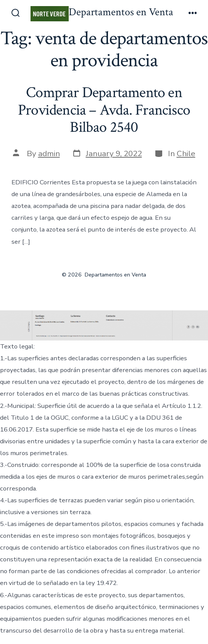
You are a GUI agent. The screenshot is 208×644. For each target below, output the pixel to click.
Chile (186, 153)
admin (49, 153)
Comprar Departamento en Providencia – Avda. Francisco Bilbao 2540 (104, 110)
